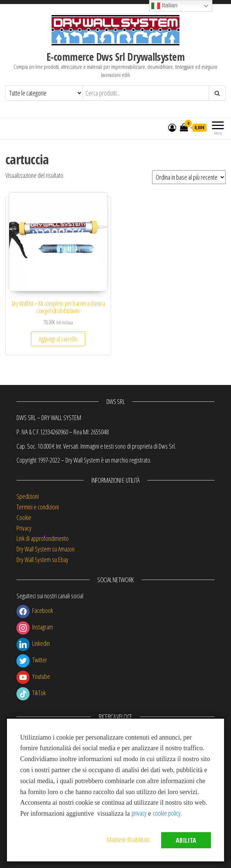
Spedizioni (28, 496)
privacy (139, 813)
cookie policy (167, 813)
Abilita (186, 840)
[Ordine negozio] (189, 177)
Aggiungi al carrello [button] (58, 339)
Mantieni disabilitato (128, 839)
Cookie (24, 517)
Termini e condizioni (38, 507)
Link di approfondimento (43, 538)
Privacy (24, 528)
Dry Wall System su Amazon (46, 549)
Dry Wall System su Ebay (42, 560)
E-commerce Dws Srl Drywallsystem (115, 57)
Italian (164, 6)
